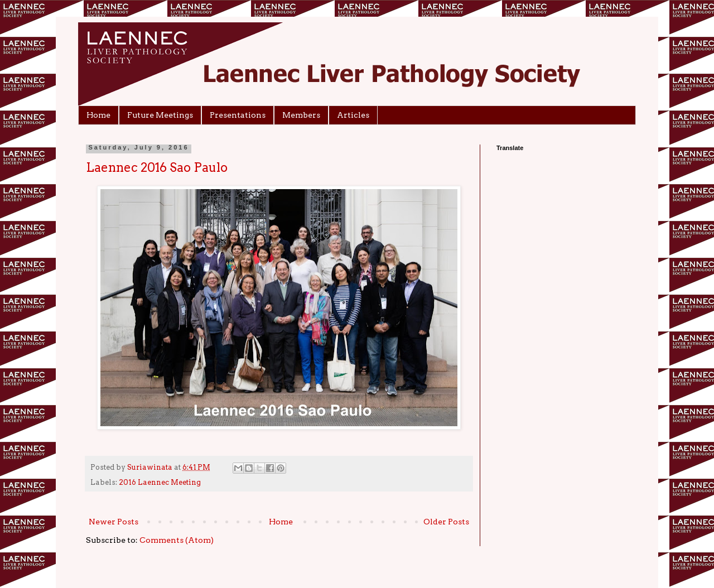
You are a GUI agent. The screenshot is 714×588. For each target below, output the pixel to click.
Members (301, 115)
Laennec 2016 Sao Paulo (157, 167)
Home (98, 115)
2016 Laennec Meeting (160, 482)
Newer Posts (114, 522)
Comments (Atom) (177, 540)
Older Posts (446, 522)
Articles (353, 115)
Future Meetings (160, 115)
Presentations (238, 115)
